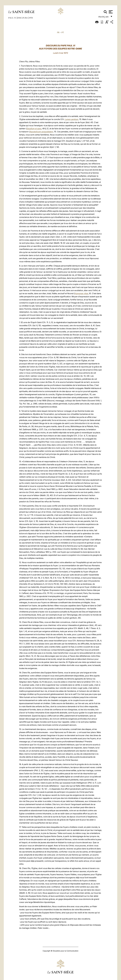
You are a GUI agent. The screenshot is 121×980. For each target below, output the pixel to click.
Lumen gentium (71, 119)
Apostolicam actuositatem (41, 132)
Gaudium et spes (34, 129)
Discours (23, 18)
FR (58, 32)
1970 (31, 18)
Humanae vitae (81, 293)
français (104, 17)
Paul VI (12, 18)
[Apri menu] (110, 12)
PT (63, 32)
